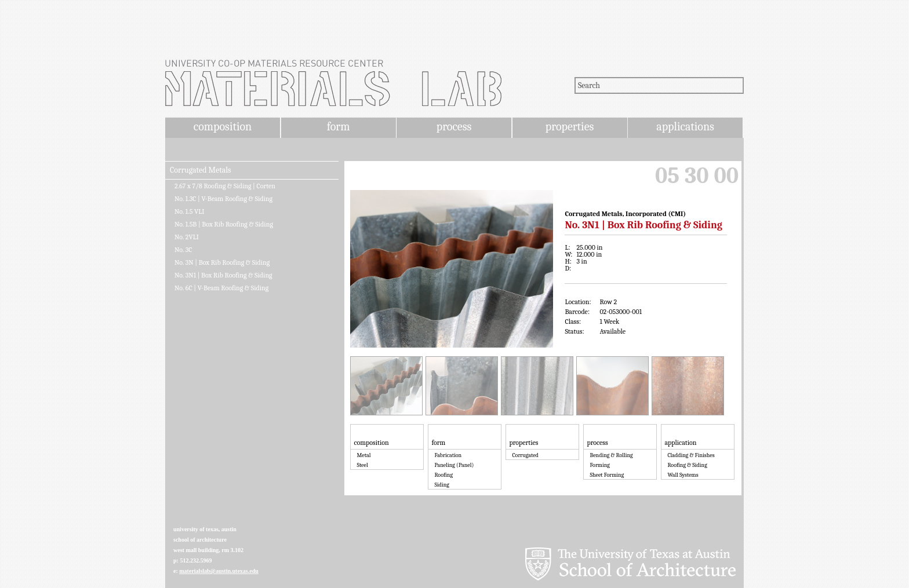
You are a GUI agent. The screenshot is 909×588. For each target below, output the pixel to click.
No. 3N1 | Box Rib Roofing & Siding (223, 275)
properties (570, 127)
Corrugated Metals (201, 170)
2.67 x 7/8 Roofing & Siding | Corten (225, 186)
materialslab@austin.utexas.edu (219, 571)
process (454, 127)
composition (223, 127)
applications (685, 127)
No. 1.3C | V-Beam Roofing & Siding (223, 199)
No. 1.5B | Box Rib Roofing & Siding (224, 224)
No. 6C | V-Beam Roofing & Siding (221, 288)
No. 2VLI (187, 237)
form (339, 127)
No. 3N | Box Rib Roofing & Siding (222, 262)
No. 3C (183, 250)
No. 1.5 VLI (189, 211)
